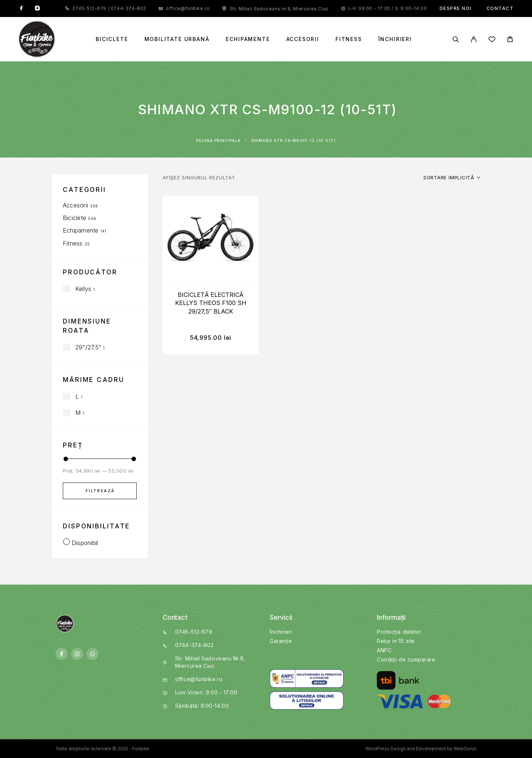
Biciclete (112, 39)
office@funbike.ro (188, 8)
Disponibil (85, 543)
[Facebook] (21, 9)
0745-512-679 (90, 8)
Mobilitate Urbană (177, 39)
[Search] (456, 39)
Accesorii (303, 39)
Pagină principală (218, 141)
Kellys (83, 289)
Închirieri (395, 39)
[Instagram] (37, 9)
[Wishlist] (492, 40)
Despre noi (456, 8)
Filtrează (100, 491)
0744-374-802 (128, 8)
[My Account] (474, 39)
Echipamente (248, 39)
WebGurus (465, 749)
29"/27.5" (88, 347)
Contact (500, 8)
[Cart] (510, 40)
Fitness (349, 39)
